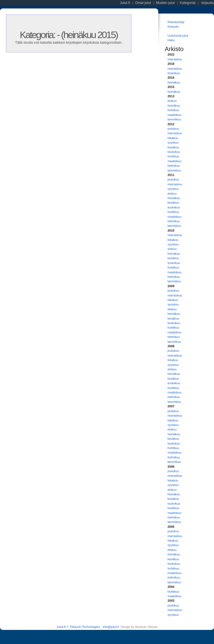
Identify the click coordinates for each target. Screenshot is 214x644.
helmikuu (174, 166)
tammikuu (174, 119)
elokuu (172, 101)
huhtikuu (173, 110)
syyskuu (173, 142)
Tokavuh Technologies (85, 627)
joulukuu (173, 129)
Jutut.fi (61, 627)
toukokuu (174, 73)
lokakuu (173, 138)
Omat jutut (143, 3)
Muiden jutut (165, 3)
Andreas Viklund (146, 627)
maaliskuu (174, 115)
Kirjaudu (173, 27)
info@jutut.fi (111, 627)
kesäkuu (173, 147)
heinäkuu (174, 82)
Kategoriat (188, 3)
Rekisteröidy (176, 22)
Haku (171, 40)
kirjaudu (208, 3)
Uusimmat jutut (178, 36)
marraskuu (175, 59)
